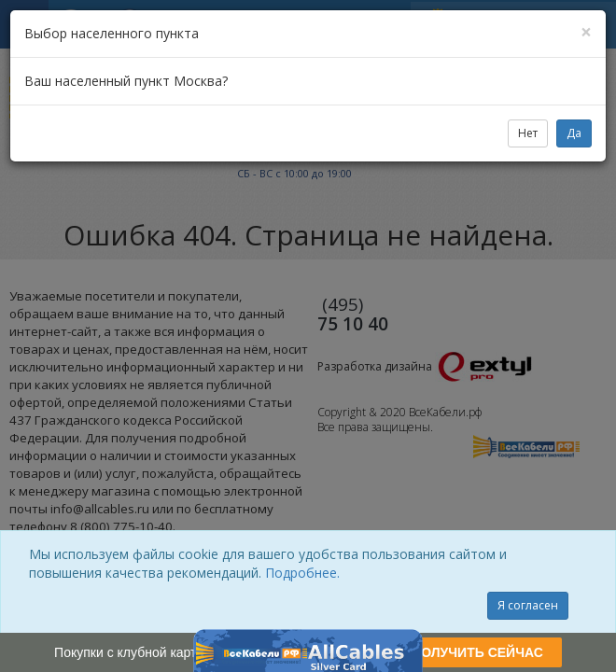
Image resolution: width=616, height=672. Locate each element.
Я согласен (528, 605)
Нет (528, 133)
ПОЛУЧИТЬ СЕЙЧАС (477, 652)
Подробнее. (302, 573)
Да (574, 133)
